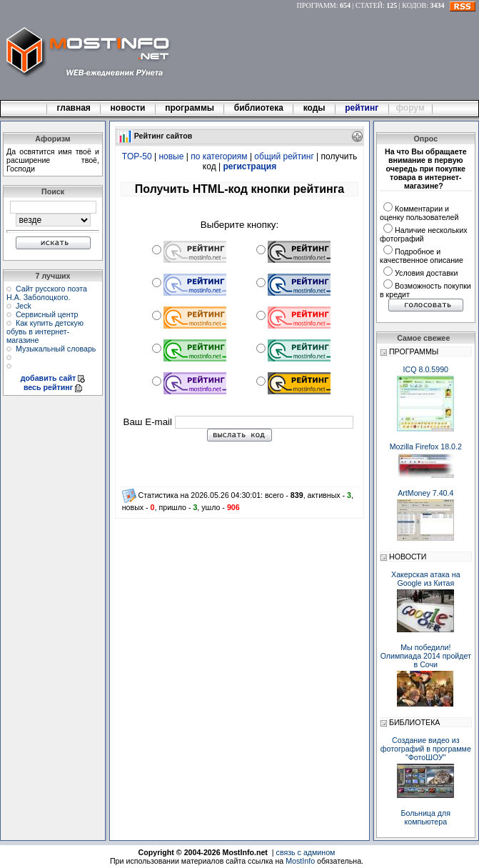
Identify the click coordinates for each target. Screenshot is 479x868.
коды (314, 108)
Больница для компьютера (426, 817)
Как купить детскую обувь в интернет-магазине (45, 331)
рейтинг (363, 108)
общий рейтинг (284, 156)
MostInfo (300, 861)
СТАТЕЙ (369, 5)
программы (190, 108)
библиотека (258, 108)
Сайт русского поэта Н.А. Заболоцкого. (47, 293)
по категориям (219, 156)
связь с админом (306, 852)
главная (74, 108)
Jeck (24, 306)
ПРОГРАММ (317, 5)
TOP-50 (137, 156)
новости (128, 108)
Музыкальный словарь (56, 349)
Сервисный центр (47, 314)
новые (171, 156)
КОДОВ (414, 5)
